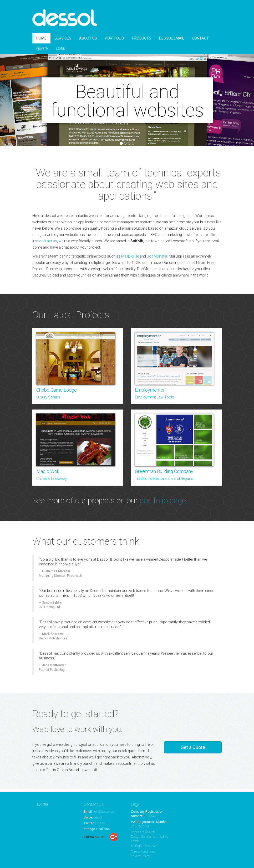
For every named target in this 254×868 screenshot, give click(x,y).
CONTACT (200, 41)
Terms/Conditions (143, 852)
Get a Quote (193, 750)
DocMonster (157, 259)
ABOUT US (88, 41)
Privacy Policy (140, 856)
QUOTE (42, 52)
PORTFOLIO (115, 41)
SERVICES (63, 41)
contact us (48, 244)
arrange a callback (97, 829)
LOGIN (61, 52)
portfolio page (163, 503)
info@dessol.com (105, 812)
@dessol (101, 823)
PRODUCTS (142, 41)
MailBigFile (130, 259)
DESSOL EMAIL (172, 41)
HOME (41, 41)
